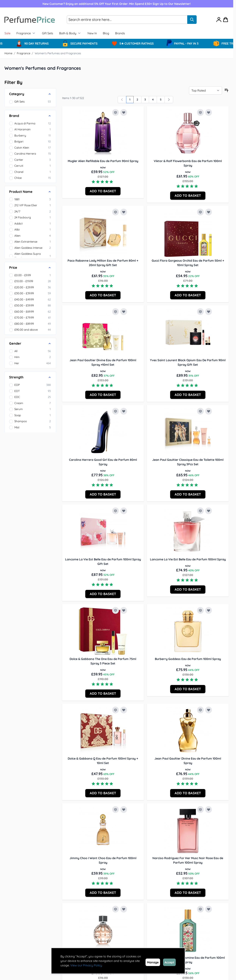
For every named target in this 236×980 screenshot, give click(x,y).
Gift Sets (48, 33)
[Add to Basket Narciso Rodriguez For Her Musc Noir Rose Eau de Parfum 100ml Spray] (188, 893)
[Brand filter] (30, 116)
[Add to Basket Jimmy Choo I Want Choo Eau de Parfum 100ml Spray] (103, 893)
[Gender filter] (30, 344)
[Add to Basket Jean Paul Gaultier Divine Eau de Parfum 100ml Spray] (188, 793)
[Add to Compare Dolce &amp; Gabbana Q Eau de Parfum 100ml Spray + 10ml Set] (115, 710)
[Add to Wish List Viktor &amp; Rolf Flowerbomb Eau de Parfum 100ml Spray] (209, 112)
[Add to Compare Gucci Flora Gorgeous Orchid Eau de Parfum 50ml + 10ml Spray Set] (200, 212)
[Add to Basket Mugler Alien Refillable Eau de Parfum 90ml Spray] (103, 191)
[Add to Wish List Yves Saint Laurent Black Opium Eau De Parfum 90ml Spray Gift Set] (209, 312)
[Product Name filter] (30, 192)
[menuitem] (120, 33)
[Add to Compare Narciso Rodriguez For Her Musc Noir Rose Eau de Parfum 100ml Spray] (200, 810)
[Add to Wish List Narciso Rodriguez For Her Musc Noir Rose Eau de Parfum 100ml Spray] (209, 810)
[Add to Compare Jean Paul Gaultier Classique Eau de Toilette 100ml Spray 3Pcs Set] (200, 411)
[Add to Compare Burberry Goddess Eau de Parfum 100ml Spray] (200, 610)
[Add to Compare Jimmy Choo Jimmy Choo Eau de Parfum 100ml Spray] (115, 909)
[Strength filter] (30, 377)
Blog (106, 33)
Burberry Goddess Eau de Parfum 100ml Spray (188, 659)
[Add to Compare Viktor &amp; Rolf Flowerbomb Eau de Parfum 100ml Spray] (200, 112)
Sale (7, 33)
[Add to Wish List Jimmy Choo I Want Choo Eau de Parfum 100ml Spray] (124, 810)
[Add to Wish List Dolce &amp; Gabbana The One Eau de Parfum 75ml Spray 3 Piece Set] (124, 610)
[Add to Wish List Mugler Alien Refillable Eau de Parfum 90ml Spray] (124, 112)
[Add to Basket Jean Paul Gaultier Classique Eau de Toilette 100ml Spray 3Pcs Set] (188, 494)
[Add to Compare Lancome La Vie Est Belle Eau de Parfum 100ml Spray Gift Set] (115, 511)
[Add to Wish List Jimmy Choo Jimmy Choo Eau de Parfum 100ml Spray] (124, 909)
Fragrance (26, 33)
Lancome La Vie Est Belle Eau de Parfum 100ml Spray (188, 559)
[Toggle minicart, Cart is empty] (226, 20)
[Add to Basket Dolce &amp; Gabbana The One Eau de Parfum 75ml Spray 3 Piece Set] (103, 694)
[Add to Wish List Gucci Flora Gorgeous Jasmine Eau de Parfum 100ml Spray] (209, 909)
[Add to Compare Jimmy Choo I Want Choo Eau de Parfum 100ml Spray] (115, 810)
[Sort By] (205, 90)
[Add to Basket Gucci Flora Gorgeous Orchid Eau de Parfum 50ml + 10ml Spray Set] (188, 295)
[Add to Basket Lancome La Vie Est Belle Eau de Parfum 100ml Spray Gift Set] (103, 594)
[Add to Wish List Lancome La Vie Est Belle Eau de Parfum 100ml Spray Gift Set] (124, 511)
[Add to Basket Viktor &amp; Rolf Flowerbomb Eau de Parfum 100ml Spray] (188, 196)
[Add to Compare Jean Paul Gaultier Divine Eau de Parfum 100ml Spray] (200, 710)
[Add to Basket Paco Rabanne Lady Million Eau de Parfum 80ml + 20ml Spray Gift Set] (103, 295)
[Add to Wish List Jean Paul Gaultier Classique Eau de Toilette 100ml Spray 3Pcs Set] (209, 411)
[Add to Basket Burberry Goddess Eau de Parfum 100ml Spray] (188, 689)
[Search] (192, 20)
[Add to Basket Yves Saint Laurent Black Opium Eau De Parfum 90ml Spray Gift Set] (188, 395)
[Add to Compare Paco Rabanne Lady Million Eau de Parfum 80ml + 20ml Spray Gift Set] (115, 212)
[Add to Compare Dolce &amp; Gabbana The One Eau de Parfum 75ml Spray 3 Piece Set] (115, 610)
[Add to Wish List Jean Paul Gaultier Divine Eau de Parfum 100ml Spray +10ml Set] (124, 312)
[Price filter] (30, 268)
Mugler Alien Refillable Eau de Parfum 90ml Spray (103, 161)
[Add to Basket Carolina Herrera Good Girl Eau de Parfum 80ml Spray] (103, 494)
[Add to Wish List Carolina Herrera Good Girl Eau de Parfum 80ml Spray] (124, 411)
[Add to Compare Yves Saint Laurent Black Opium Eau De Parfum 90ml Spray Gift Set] (200, 312)
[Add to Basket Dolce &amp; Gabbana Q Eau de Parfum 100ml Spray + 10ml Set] (103, 793)
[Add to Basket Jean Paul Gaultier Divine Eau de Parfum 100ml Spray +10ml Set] (103, 395)
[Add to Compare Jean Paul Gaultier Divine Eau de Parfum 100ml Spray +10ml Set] (115, 312)
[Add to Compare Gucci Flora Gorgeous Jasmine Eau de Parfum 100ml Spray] (200, 909)
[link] (122, 100)
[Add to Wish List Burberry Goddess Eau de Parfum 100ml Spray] (209, 610)
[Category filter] (30, 94)
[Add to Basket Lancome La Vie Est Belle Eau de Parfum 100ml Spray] (188, 589)
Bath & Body (70, 33)
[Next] (169, 100)
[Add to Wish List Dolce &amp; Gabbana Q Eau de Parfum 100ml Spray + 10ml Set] (124, 710)
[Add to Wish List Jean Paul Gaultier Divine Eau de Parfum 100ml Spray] (209, 710)
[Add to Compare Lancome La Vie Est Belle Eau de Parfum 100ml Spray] (200, 511)
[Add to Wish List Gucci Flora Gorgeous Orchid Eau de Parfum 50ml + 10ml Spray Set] (209, 212)
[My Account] (219, 20)
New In (92, 33)
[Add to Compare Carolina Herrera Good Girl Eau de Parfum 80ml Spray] (115, 411)
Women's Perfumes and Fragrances (58, 53)
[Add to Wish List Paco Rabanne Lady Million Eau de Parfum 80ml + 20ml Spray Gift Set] (124, 212)
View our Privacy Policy (86, 965)
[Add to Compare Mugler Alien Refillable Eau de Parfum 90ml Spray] (115, 112)
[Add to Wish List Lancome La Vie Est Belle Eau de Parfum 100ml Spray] (209, 511)
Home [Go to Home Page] (8, 53)
